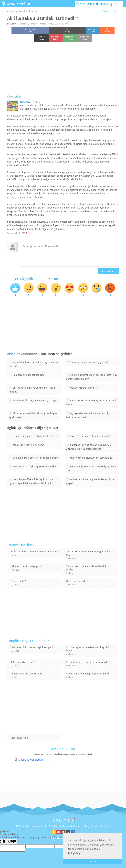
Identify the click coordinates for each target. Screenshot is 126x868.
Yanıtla (10, 233)
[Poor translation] (12, 842)
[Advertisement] (63, 67)
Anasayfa (12, 11)
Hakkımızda (23, 826)
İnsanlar (33, 11)
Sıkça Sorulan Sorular (96, 826)
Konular (23, 11)
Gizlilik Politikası (50, 826)
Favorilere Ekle (109, 11)
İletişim (35, 826)
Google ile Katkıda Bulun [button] (29, 760)
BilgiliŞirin (12, 24)
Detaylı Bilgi (75, 853)
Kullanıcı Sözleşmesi (71, 826)
